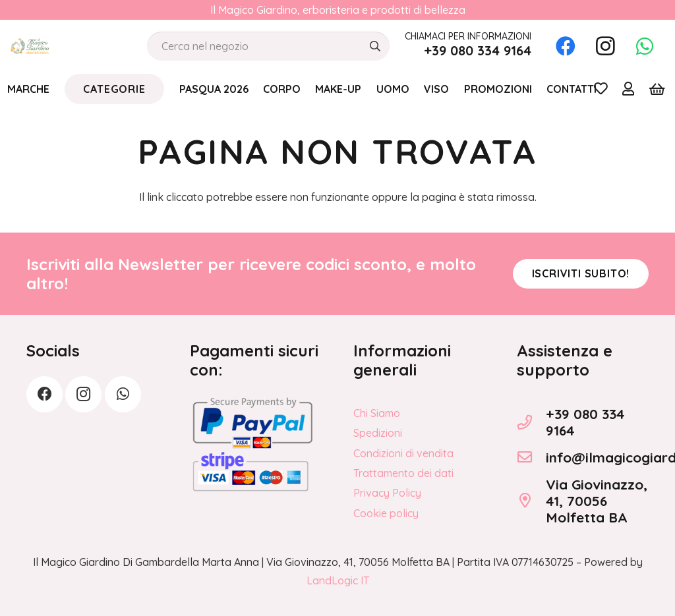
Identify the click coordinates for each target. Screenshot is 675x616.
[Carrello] (657, 89)
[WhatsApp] (645, 46)
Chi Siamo (377, 413)
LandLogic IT (338, 580)
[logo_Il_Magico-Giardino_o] (30, 46)
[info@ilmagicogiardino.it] (531, 457)
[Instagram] (605, 46)
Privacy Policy (387, 493)
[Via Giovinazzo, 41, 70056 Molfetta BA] (531, 501)
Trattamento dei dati (403, 473)
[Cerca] (375, 46)
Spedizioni (378, 433)
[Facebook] (566, 46)
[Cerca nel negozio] (269, 46)
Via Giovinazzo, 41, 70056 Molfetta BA (597, 501)
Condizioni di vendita (403, 453)
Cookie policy (386, 513)
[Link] (628, 88)
